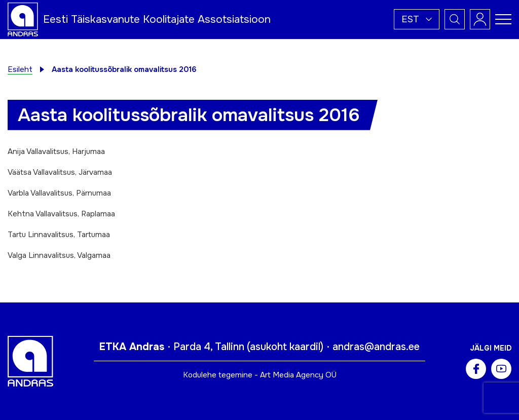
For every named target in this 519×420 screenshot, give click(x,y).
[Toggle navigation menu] (503, 19)
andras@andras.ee (376, 347)
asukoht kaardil (285, 347)
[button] (417, 19)
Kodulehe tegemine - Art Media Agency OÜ (260, 375)
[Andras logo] (23, 19)
